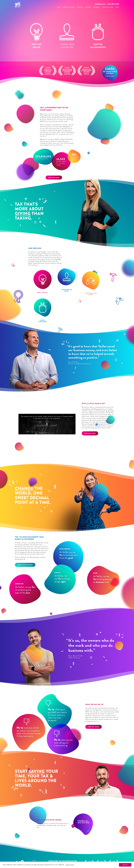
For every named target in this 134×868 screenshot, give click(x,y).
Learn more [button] (70, 865)
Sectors (88, 7)
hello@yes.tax (100, 4)
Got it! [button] (125, 865)
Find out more (54, 178)
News (117, 7)
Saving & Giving (108, 7)
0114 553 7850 (113, 4)
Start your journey (25, 565)
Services (80, 7)
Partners (97, 7)
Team (59, 7)
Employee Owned (69, 7)
